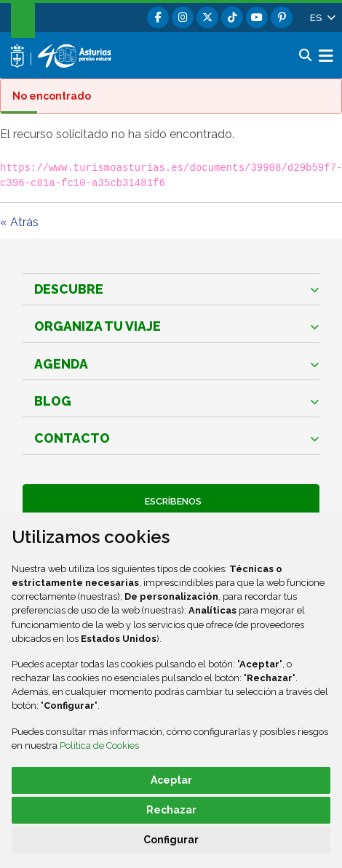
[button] (322, 17)
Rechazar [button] (171, 810)
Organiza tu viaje (98, 326)
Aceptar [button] (171, 780)
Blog (53, 401)
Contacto (72, 438)
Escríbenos (171, 501)
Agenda (61, 364)
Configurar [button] (171, 840)
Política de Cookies (99, 746)
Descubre (69, 289)
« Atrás (19, 222)
